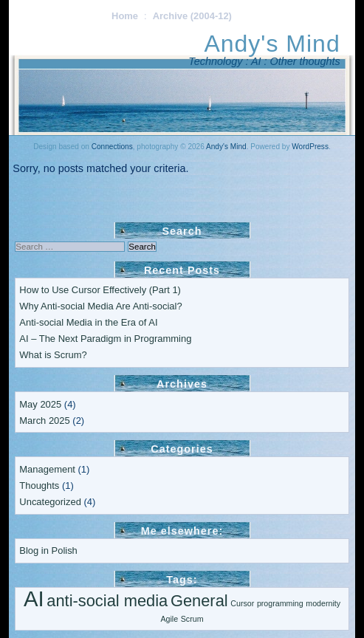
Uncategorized (50, 502)
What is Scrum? (53, 355)
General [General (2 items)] (199, 601)
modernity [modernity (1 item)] (323, 603)
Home (125, 16)
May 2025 (40, 404)
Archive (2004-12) (192, 16)
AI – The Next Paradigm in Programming (105, 339)
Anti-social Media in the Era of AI (88, 322)
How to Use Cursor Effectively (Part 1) (100, 290)
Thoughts (39, 486)
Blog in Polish (48, 550)
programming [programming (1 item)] (280, 603)
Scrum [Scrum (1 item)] (192, 619)
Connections (112, 147)
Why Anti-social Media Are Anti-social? (100, 306)
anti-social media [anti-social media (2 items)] (107, 601)
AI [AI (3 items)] (34, 598)
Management (47, 469)
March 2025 (44, 421)
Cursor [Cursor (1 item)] (242, 603)
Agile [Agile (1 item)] (169, 619)
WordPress (310, 147)
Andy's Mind (272, 44)
